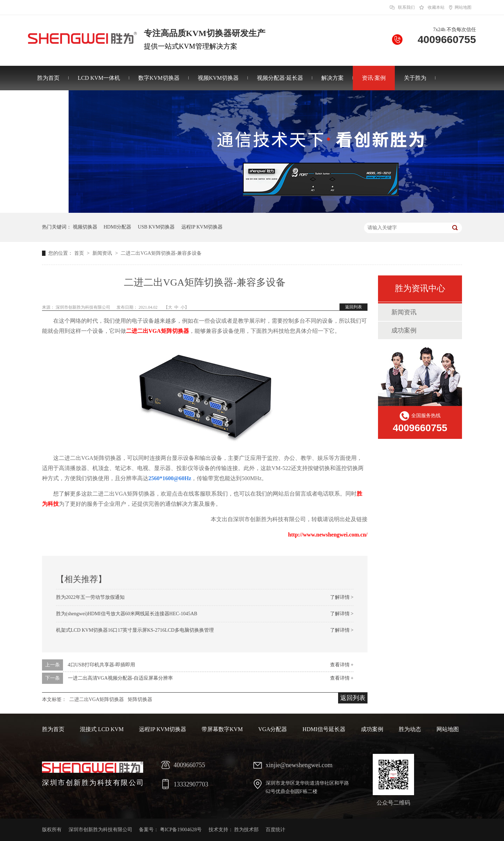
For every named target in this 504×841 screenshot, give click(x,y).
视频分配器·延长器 (280, 78)
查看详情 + (342, 665)
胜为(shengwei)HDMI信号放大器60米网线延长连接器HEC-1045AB (127, 614)
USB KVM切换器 (156, 227)
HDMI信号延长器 (324, 729)
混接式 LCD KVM (102, 729)
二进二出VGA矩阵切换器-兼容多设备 (161, 253)
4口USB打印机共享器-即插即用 (102, 665)
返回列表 (353, 307)
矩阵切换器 (140, 699)
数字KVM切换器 (159, 78)
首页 (80, 253)
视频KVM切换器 (218, 78)
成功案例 (404, 330)
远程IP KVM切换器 (202, 227)
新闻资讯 (103, 253)
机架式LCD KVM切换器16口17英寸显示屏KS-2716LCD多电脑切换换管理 (135, 630)
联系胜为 (48, 102)
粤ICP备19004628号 (181, 830)
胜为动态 (410, 729)
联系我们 (406, 7)
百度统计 (275, 830)
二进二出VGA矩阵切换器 (157, 331)
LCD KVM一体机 (99, 78)
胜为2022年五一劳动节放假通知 (90, 597)
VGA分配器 (273, 729)
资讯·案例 (374, 78)
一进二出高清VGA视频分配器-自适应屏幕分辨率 (121, 678)
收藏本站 (436, 7)
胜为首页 (48, 78)
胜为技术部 (246, 830)
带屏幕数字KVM (222, 729)
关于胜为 (415, 78)
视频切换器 (85, 227)
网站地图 (463, 7)
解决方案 (332, 78)
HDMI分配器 (117, 227)
